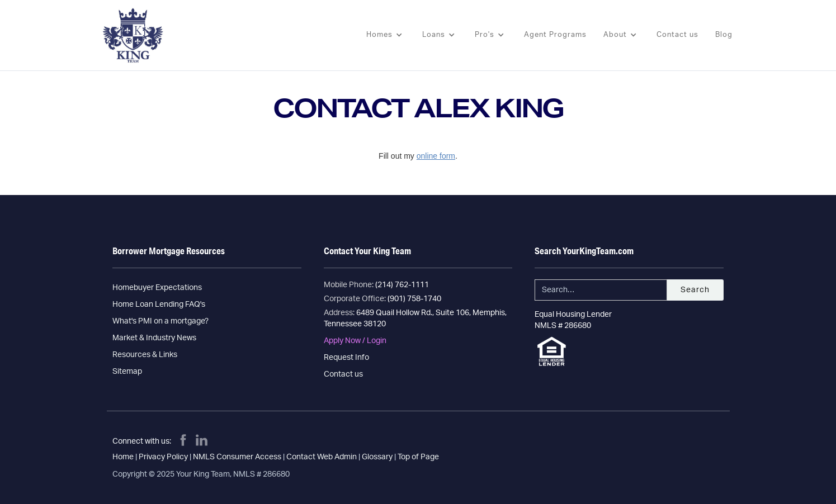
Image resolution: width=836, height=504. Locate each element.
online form (436, 156)
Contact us (677, 35)
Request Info (346, 358)
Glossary (377, 457)
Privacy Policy (163, 457)
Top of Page (418, 457)
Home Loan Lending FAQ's (159, 305)
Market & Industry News (154, 338)
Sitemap (127, 372)
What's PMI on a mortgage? (160, 321)
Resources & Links (145, 355)
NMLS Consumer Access (237, 457)
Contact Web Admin (322, 457)
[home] (130, 35)
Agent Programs (555, 35)
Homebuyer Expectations (157, 288)
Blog (724, 35)
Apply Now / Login (355, 341)
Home (123, 457)
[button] (386, 35)
